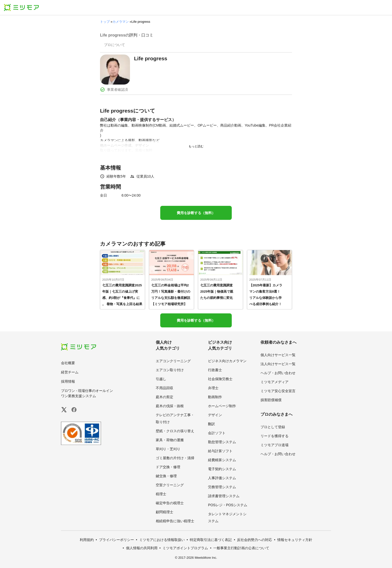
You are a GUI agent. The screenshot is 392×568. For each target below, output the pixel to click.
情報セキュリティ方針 (295, 540)
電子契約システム (222, 469)
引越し (161, 379)
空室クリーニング (170, 485)
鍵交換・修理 (166, 476)
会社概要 (68, 363)
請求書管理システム (224, 496)
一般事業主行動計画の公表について (241, 548)
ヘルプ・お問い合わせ (278, 373)
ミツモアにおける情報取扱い (162, 540)
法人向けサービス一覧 (278, 364)
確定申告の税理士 (170, 503)
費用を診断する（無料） (196, 213)
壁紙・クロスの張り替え (175, 431)
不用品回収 (164, 388)
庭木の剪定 (164, 397)
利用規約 (87, 540)
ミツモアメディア (274, 382)
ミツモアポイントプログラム (185, 548)
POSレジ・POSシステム (228, 505)
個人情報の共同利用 (142, 548)
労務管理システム (222, 487)
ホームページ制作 (222, 406)
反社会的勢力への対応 (254, 540)
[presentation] (114, 45)
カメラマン (121, 22)
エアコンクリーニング (173, 361)
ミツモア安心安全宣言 (278, 391)
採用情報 (68, 381)
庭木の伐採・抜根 (170, 406)
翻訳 (211, 424)
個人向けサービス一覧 (278, 355)
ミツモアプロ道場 (274, 445)
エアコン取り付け (170, 370)
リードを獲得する (274, 436)
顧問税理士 (164, 512)
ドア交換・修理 (168, 467)
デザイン (215, 415)
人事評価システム (222, 478)
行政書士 (215, 370)
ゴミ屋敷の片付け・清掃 (175, 458)
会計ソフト (217, 433)
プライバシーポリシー (116, 540)
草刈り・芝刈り (168, 449)
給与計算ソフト (220, 451)
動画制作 (215, 397)
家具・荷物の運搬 (170, 440)
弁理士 (213, 388)
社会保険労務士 (220, 379)
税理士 (161, 494)
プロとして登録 (273, 427)
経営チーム (70, 372)
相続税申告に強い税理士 (175, 521)
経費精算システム (222, 460)
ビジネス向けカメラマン (227, 361)
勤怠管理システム (222, 442)
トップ (105, 22)
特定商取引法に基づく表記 (211, 540)
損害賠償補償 (271, 400)
